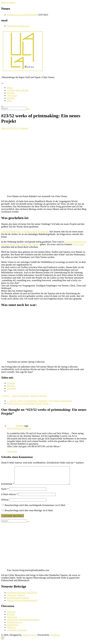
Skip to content (8, 2)
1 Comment (23, 128)
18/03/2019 (12, 128)
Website (5, 503)
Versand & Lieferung (17, 633)
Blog (9, 101)
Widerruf (11, 631)
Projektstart (24, 396)
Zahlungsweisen (15, 626)
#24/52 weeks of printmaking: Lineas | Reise (29, 403)
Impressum (12, 620)
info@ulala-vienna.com (18, 26)
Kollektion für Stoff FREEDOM (22, 15)
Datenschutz (13, 628)
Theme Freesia (30, 638)
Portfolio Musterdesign (18, 90)
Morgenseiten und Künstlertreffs (22, 604)
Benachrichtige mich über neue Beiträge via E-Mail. (29, 514)
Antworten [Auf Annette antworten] (12, 451)
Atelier (15, 396)
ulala (4, 128)
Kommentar (8, 487)
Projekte (11, 93)
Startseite (11, 615)
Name (5, 492)
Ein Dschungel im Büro (18, 601)
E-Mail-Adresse (9, 498)
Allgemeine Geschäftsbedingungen (23, 623)
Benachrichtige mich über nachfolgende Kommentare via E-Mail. (35, 509)
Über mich (12, 95)
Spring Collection (38, 396)
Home (10, 88)
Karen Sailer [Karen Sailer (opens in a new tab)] (78, 244)
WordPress (55, 638)
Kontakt (11, 98)
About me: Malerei (16, 599)
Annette (20, 426)
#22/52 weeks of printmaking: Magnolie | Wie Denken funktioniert (39, 401)
